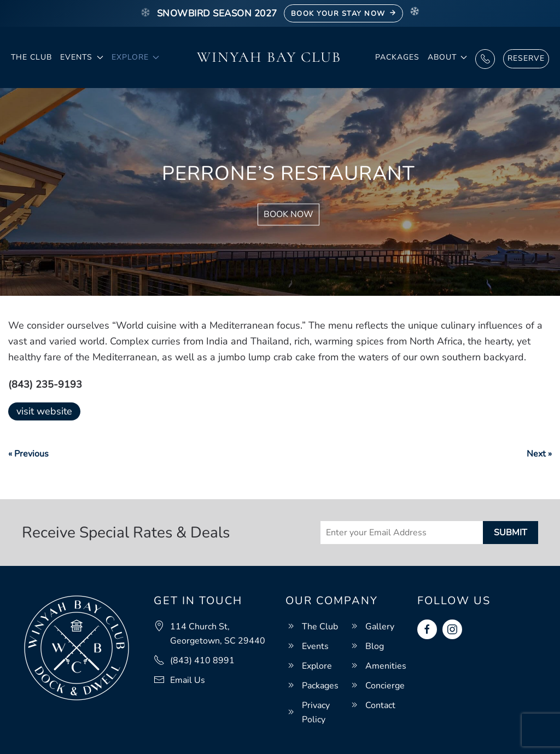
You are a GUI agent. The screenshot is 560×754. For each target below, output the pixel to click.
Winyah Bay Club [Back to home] (269, 57)
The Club (31, 57)
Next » (539, 454)
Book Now (288, 215)
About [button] (448, 57)
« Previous (28, 454)
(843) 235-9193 (45, 384)
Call (485, 59)
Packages (397, 57)
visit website (44, 411)
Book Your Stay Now (344, 14)
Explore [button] (136, 57)
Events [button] (82, 57)
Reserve (526, 58)
